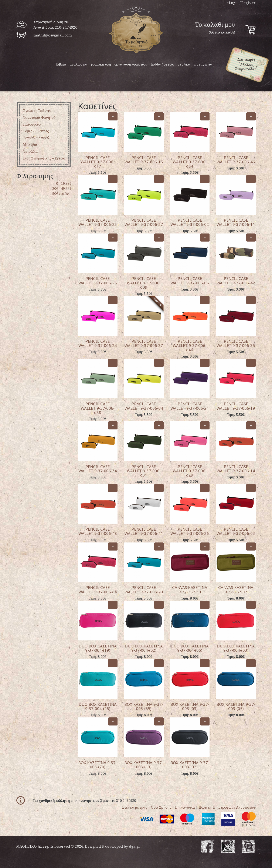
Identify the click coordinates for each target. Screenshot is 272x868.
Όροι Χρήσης (161, 807)
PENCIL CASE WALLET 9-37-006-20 (144, 589)
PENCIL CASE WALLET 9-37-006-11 (236, 222)
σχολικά (184, 64)
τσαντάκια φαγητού (39, 117)
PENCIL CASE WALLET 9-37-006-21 (190, 406)
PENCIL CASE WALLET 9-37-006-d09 (144, 283)
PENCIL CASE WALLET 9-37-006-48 (98, 531)
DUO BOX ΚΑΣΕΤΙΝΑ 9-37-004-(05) (190, 648)
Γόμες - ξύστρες (36, 131)
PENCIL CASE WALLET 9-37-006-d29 (190, 471)
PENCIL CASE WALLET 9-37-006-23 (98, 222)
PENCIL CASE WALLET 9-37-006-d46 (190, 345)
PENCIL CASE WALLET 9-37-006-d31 (144, 471)
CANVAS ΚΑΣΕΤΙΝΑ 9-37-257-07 (236, 589)
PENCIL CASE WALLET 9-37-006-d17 (98, 162)
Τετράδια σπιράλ (36, 138)
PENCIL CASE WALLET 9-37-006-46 (236, 160)
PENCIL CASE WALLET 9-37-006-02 (190, 222)
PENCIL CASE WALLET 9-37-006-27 (144, 222)
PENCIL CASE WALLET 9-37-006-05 (190, 280)
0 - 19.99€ (64, 183)
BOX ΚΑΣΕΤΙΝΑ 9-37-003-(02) (190, 765)
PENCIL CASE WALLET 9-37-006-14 (236, 469)
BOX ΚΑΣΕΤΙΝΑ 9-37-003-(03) (190, 706)
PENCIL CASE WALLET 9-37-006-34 (98, 469)
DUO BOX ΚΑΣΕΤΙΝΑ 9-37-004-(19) (98, 648)
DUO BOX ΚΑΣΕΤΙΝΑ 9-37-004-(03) (236, 648)
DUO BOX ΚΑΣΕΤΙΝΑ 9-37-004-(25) (98, 706)
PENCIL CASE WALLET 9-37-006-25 (98, 280)
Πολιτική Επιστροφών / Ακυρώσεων (227, 807)
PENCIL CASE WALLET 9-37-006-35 (236, 343)
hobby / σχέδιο (162, 64)
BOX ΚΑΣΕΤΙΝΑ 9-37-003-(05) (236, 706)
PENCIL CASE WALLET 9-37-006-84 (98, 589)
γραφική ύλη (101, 64)
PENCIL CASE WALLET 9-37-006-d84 (190, 162)
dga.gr (135, 846)
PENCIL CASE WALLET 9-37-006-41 (144, 531)
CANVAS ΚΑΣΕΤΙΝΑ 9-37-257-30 (190, 589)
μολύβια (30, 145)
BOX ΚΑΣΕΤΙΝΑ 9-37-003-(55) (144, 706)
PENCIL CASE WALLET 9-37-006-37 (144, 343)
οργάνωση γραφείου (131, 64)
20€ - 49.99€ (62, 189)
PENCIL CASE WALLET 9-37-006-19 (236, 406)
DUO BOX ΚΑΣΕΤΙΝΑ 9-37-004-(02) (144, 648)
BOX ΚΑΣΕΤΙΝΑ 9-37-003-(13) (144, 765)
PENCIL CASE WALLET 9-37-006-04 (144, 406)
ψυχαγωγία (203, 64)
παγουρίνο (32, 124)
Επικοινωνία (185, 807)
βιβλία (61, 64)
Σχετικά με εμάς (135, 807)
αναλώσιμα (78, 64)
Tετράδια (30, 151)
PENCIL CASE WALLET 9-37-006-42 (236, 280)
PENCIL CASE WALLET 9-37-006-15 (144, 160)
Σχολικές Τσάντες (37, 111)
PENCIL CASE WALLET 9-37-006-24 (98, 343)
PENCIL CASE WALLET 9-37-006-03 (236, 531)
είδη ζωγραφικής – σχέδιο (44, 158)
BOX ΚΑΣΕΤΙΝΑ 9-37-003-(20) (98, 765)
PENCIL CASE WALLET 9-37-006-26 (190, 531)
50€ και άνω (62, 194)
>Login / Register (241, 3)
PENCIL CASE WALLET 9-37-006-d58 (98, 408)
